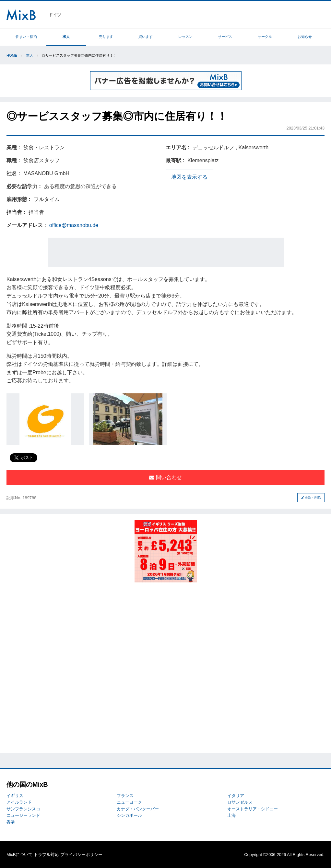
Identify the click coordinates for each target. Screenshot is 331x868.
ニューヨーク (129, 802)
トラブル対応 (46, 855)
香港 (11, 822)
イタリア (236, 796)
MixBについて (19, 855)
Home (12, 55)
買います (146, 37)
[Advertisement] (166, 252)
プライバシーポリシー (81, 855)
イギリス (15, 796)
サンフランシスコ (23, 809)
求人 (66, 37)
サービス (225, 37)
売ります (106, 37)
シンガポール (129, 815)
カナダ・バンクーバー (138, 809)
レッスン (185, 37)
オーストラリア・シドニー (253, 809)
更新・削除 (311, 497)
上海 (231, 815)
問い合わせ (165, 477)
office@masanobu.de (74, 225)
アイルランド (19, 802)
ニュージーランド (23, 815)
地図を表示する (189, 177)
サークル (265, 37)
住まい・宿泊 (26, 37)
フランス (125, 796)
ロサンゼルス (240, 802)
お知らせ (305, 37)
